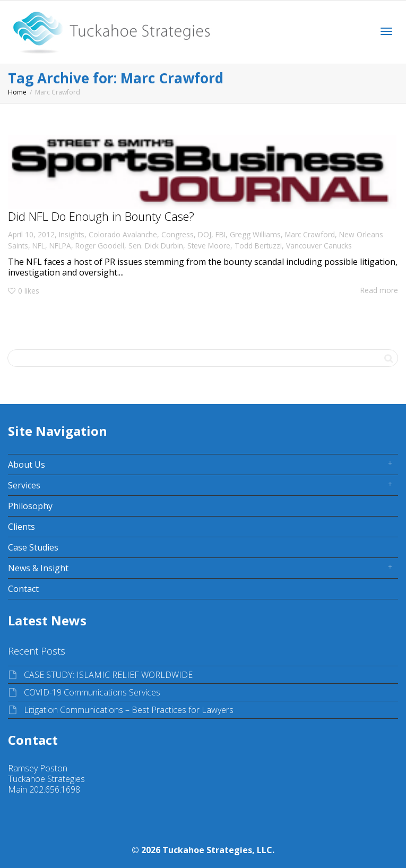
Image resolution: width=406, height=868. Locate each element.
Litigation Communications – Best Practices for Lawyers (129, 710)
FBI (221, 234)
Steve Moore (209, 246)
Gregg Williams (255, 234)
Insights (72, 234)
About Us (27, 465)
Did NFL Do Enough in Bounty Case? (101, 216)
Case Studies (33, 547)
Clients (21, 527)
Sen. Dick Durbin (156, 246)
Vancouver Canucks (319, 246)
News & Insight (38, 568)
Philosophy (30, 506)
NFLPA (60, 246)
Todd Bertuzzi (258, 246)
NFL (39, 246)
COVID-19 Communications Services (92, 692)
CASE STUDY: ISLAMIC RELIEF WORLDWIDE (108, 675)
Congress (178, 234)
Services (24, 485)
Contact (23, 589)
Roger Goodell (100, 246)
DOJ (205, 234)
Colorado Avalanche (123, 234)
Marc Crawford (310, 234)
